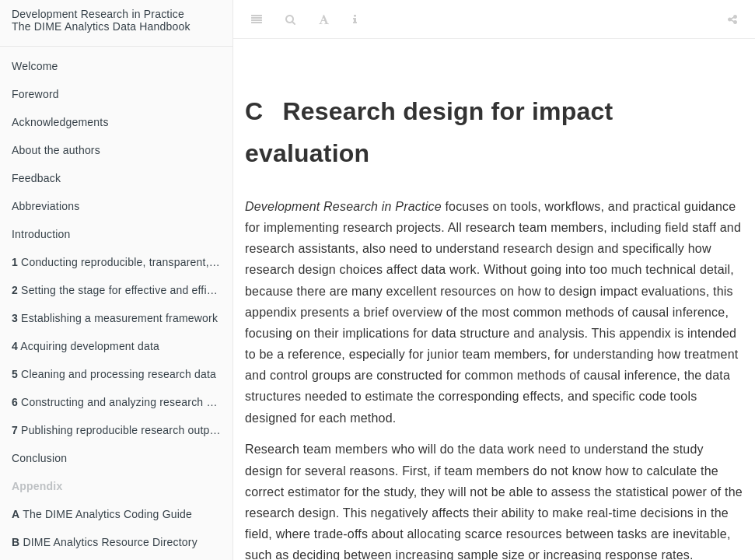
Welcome (35, 66)
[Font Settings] (324, 19)
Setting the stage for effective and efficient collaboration (122, 290)
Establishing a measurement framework (115, 318)
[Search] (290, 19)
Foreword (35, 94)
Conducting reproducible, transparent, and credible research (122, 262)
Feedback (36, 178)
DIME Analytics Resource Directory (105, 542)
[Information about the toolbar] (355, 19)
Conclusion (39, 458)
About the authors (56, 150)
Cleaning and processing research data (114, 374)
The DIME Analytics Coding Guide (102, 514)
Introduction (41, 234)
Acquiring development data (86, 346)
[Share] (732, 19)
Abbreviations (45, 206)
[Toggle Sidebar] (257, 19)
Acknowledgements (60, 122)
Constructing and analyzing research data (120, 402)
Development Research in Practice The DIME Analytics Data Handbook (101, 20)
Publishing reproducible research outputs (118, 430)
